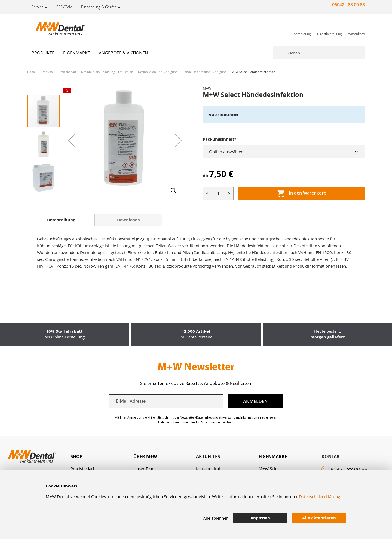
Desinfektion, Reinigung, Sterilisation (107, 72)
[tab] (61, 220)
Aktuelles (208, 456)
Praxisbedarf (67, 72)
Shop (76, 456)
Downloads (128, 220)
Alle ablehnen (216, 518)
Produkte (47, 72)
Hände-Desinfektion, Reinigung (204, 72)
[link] (302, 28)
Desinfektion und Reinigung (158, 72)
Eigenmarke (273, 456)
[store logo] (54, 29)
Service (38, 7)
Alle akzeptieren (319, 518)
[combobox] (326, 53)
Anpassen (260, 518)
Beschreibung (61, 220)
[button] (71, 140)
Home (31, 72)
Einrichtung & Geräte (99, 7)
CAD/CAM (64, 7)
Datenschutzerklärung (319, 496)
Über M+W (145, 456)
